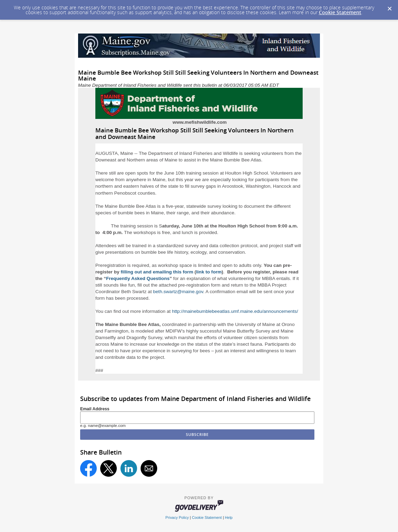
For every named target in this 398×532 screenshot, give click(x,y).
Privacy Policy (177, 517)
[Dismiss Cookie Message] (389, 7)
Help (229, 517)
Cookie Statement (340, 12)
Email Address (95, 409)
